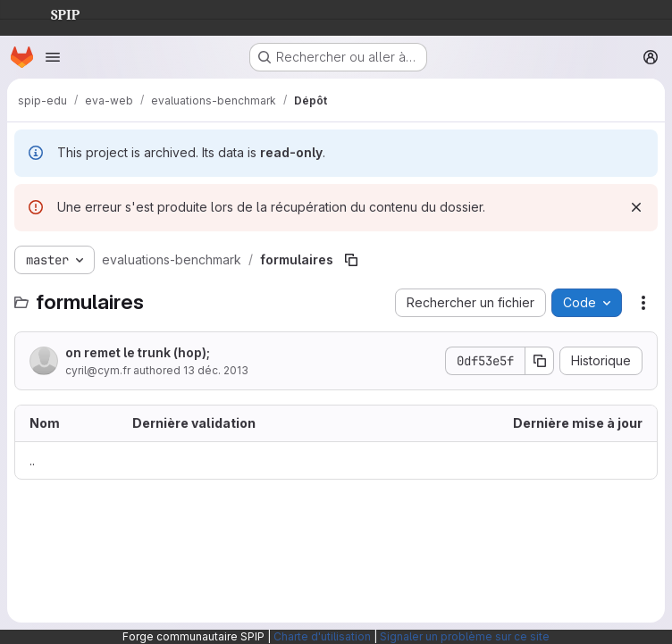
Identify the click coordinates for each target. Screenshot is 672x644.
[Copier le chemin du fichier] (351, 260)
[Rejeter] (636, 207)
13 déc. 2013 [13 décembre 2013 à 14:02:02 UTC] (216, 370)
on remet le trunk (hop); (138, 352)
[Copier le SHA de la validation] (540, 361)
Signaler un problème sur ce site (465, 636)
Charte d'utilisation (322, 636)
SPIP (51, 13)
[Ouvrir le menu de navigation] (53, 57)
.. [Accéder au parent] (32, 460)
